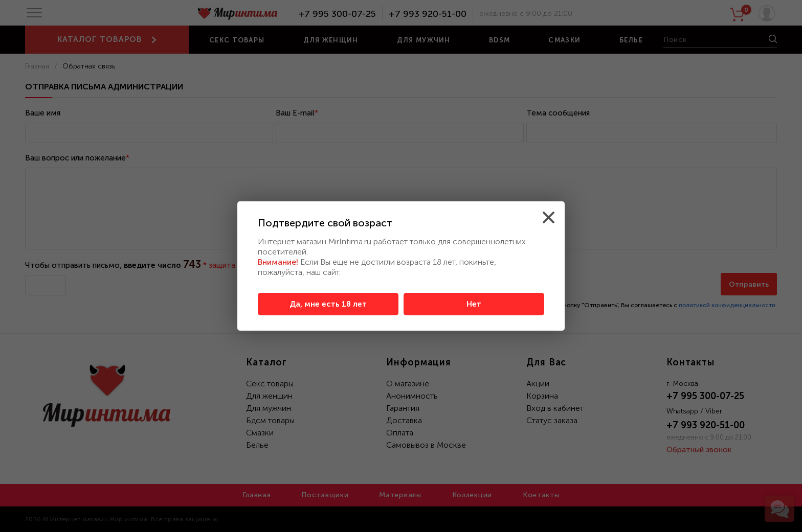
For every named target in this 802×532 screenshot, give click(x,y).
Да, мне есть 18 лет (328, 304)
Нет (474, 304)
